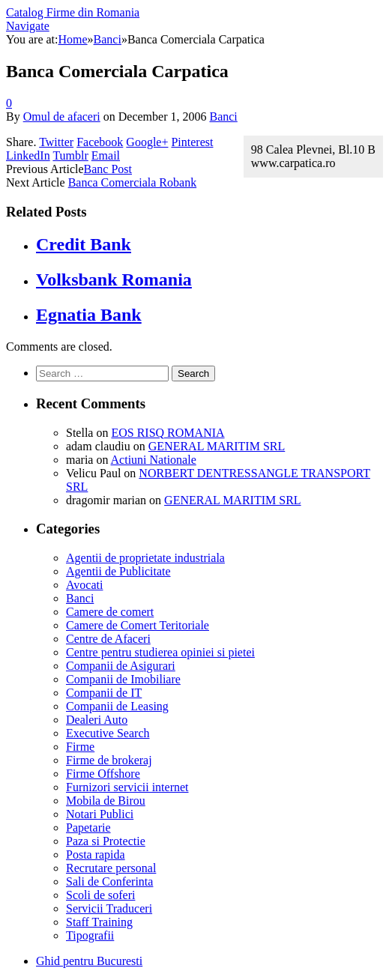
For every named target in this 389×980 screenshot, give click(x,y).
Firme (80, 747)
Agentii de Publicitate (118, 571)
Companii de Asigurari (121, 666)
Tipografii (90, 935)
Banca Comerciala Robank (133, 182)
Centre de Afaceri (108, 639)
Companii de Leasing (117, 706)
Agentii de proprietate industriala (145, 558)
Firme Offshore (103, 774)
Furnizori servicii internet (127, 787)
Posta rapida (96, 855)
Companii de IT (104, 693)
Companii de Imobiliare (123, 679)
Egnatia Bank (89, 315)
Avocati (84, 585)
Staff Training (99, 922)
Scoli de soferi (100, 895)
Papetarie (88, 828)
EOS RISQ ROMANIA (168, 433)
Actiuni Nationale (154, 460)
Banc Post (108, 169)
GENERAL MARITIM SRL (217, 446)
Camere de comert (110, 612)
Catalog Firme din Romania (73, 12)
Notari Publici (100, 814)
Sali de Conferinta (109, 881)
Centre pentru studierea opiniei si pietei (160, 652)
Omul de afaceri (62, 117)
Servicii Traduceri (109, 908)
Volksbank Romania (114, 279)
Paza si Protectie (106, 841)
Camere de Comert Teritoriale (138, 625)
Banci (223, 117)
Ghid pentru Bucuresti (89, 961)
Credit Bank (84, 244)
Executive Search (108, 733)
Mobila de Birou (106, 801)
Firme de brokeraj (109, 760)
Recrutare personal (111, 868)
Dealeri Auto (97, 720)
